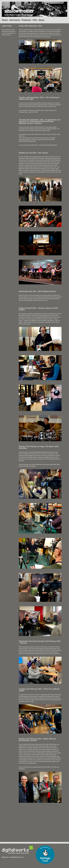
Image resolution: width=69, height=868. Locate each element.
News (41, 20)
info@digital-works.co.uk (17, 857)
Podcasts (26, 20)
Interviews (15, 20)
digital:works (5, 857)
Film (35, 20)
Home (5, 20)
